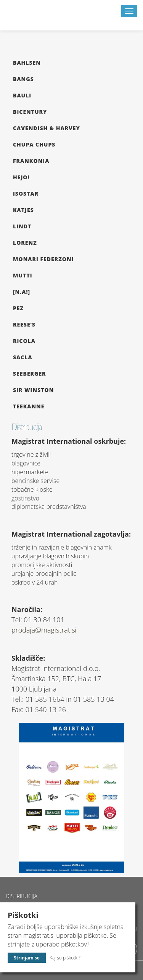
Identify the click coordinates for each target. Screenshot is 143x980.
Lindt (22, 226)
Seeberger (30, 374)
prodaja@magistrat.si (44, 630)
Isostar (26, 194)
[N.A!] (22, 292)
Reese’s (24, 324)
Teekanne (29, 406)
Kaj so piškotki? (65, 958)
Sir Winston (33, 390)
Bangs (23, 79)
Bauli (22, 95)
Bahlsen (27, 63)
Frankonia (31, 161)
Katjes (23, 210)
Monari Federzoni (43, 259)
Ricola (24, 341)
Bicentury (30, 112)
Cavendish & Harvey (47, 128)
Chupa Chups (34, 144)
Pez (18, 308)
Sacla (23, 357)
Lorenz (25, 243)
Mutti (23, 275)
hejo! (21, 177)
